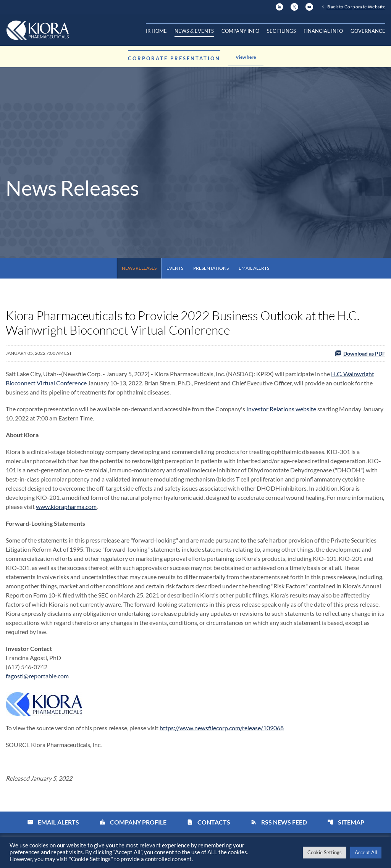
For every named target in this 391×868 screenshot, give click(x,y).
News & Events (194, 31)
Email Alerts (254, 268)
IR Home (156, 31)
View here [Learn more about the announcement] (246, 57)
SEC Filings (281, 31)
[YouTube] (309, 6)
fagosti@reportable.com (37, 676)
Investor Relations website (281, 409)
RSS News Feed (279, 822)
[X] (294, 6)
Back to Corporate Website (356, 6)
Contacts (208, 822)
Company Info (240, 31)
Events (175, 268)
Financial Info (323, 31)
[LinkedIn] (280, 6)
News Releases (139, 268)
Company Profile (133, 822)
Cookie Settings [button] (325, 852)
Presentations (211, 268)
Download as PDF (360, 353)
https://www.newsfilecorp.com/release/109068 (222, 728)
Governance (368, 31)
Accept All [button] (366, 852)
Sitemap (346, 822)
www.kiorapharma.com (66, 506)
